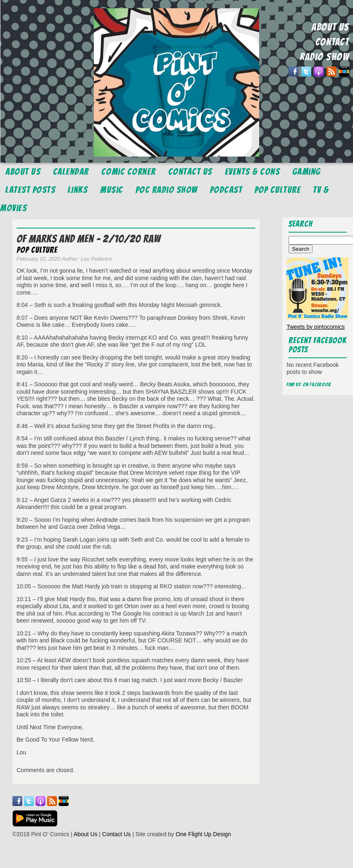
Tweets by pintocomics (316, 327)
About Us (23, 172)
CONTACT (332, 42)
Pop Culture (278, 190)
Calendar (71, 172)
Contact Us (190, 172)
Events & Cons (253, 172)
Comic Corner (129, 172)
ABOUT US (330, 27)
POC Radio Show (167, 190)
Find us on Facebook (309, 384)
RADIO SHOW (324, 57)
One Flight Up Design (203, 834)
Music (112, 190)
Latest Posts (30, 190)
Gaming (306, 172)
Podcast (226, 190)
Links (78, 190)
